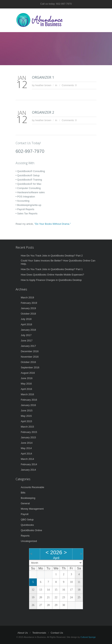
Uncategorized (29, 541)
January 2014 (28, 470)
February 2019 (29, 303)
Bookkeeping (28, 498)
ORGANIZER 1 (43, 77)
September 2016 (30, 367)
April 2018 (26, 324)
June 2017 (27, 341)
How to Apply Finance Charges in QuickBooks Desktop (51, 280)
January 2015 (28, 437)
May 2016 (26, 384)
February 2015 (29, 432)
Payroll (25, 514)
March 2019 (27, 297)
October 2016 (28, 362)
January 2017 (28, 346)
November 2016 (30, 357)
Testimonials (39, 633)
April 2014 (26, 454)
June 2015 (27, 411)
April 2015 (26, 421)
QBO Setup (27, 520)
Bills (23, 493)
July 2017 (26, 335)
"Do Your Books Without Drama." (53, 224)
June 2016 (27, 378)
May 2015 (26, 416)
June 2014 (27, 443)
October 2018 (28, 314)
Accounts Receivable (32, 487)
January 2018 (28, 330)
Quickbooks (27, 525)
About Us (23, 633)
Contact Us (57, 633)
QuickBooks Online (31, 530)
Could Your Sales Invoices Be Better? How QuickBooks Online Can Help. (58, 262)
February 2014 (29, 464)
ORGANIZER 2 (43, 112)
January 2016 (28, 405)
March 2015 (27, 427)
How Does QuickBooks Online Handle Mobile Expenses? (52, 275)
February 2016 (29, 400)
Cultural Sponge (88, 637)
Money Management (32, 509)
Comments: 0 (69, 85)
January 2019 (28, 308)
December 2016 (30, 351)
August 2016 (28, 373)
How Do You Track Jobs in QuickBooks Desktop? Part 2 (52, 256)
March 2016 (27, 394)
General (25, 503)
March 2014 (27, 459)
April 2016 (26, 389)
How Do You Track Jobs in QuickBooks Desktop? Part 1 (52, 269)
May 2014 (26, 448)
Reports (25, 536)
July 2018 (26, 319)
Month (35, 563)
